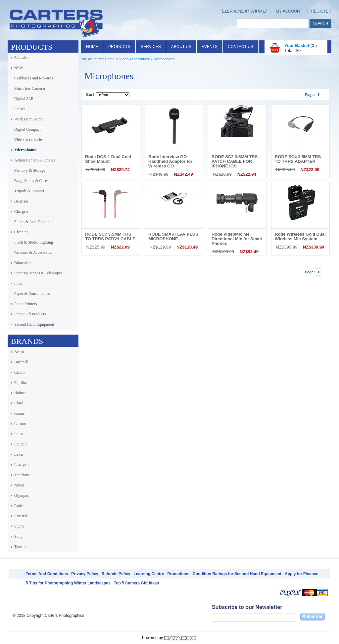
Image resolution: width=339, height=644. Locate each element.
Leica (19, 434)
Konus (19, 413)
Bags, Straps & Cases (31, 181)
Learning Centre (149, 574)
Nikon (19, 485)
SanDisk (21, 516)
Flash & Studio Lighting (34, 242)
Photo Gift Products (30, 314)
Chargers (21, 211)
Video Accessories (29, 140)
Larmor (20, 424)
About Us (181, 47)
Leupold (21, 444)
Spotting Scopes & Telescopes (38, 273)
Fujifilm (21, 383)
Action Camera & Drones (35, 160)
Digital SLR (24, 99)
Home (92, 47)
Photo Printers (25, 304)
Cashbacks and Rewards (34, 78)
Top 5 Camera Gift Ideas (136, 583)
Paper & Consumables (32, 294)
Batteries (21, 201)
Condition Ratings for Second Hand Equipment (237, 574)
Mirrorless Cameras (30, 88)
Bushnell (21, 362)
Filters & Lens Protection (34, 222)
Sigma (19, 526)
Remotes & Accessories (33, 253)
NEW (19, 68)
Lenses (20, 109)
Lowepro (21, 465)
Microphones (25, 150)
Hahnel (20, 393)
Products (119, 47)
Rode (18, 506)
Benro (19, 352)
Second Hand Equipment (34, 324)
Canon (19, 372)
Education (22, 58)
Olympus (22, 495)
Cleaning (21, 232)
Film (18, 283)
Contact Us (241, 47)
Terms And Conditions (47, 574)
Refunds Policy (116, 574)
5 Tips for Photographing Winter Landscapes (68, 583)
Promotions (178, 574)
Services (151, 47)
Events (210, 47)
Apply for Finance (301, 574)
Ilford (19, 403)
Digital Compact (27, 129)
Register (321, 11)
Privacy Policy (85, 574)
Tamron (20, 547)
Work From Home (29, 119)
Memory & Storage (30, 170)
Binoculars (23, 263)
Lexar (19, 454)
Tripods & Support (29, 191)
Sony (18, 536)
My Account (289, 11)
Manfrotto (22, 475)
